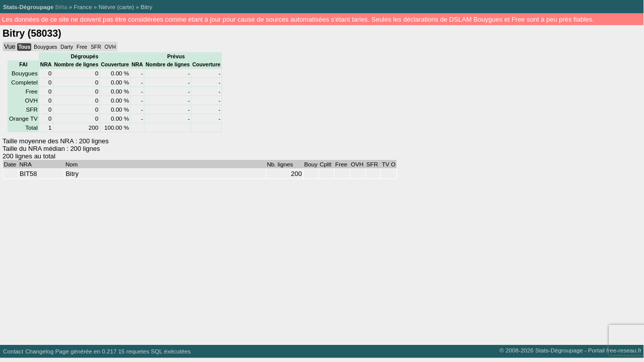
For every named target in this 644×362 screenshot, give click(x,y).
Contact (13, 351)
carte (126, 7)
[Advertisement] (302, 259)
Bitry (146, 7)
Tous (24, 47)
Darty (67, 47)
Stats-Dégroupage (28, 7)
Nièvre (107, 7)
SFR (96, 47)
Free (82, 47)
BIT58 (28, 174)
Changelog (39, 351)
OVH (110, 47)
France (83, 7)
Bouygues (45, 47)
